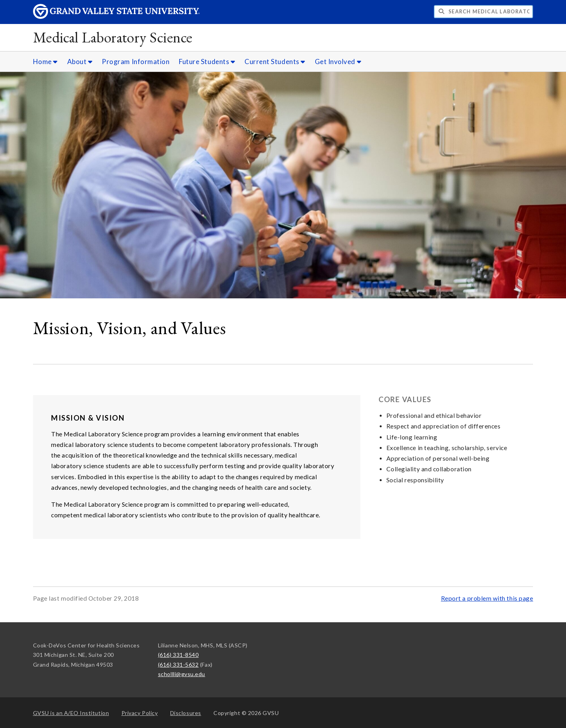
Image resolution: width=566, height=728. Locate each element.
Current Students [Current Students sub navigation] (275, 62)
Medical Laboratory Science (113, 37)
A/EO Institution (71, 713)
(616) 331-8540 (178, 655)
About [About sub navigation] (80, 62)
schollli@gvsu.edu (182, 674)
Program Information (136, 62)
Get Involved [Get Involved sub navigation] (338, 62)
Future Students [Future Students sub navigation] (207, 62)
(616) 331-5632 (178, 665)
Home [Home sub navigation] (45, 62)
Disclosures (186, 713)
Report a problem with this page (487, 598)
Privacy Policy (140, 713)
